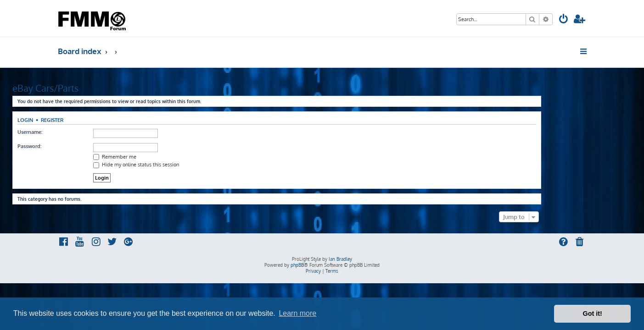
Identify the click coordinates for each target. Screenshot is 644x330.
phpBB (297, 265)
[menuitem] (564, 20)
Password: (75, 146)
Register (98, 120)
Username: (75, 132)
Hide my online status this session (182, 165)
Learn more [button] (297, 313)
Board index (80, 51)
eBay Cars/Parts (91, 88)
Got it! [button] (593, 313)
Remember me (160, 157)
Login (71, 120)
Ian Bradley (340, 259)
